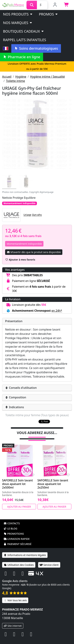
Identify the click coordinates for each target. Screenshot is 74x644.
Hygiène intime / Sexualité (48, 77)
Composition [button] (16, 397)
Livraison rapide (17, 534)
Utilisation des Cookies (19, 560)
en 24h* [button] (57, 311)
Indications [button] (15, 407)
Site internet (13, 621)
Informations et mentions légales (25, 550)
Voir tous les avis (15, 596)
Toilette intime (15, 81)
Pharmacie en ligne (22, 57)
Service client (49, 560)
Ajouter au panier (19, 502)
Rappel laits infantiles (25, 40)
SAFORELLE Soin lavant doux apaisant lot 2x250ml (53, 479)
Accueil (7, 77)
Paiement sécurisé (17, 539)
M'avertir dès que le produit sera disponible (34, 252)
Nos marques (18, 23)
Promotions (14, 529)
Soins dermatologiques (36, 48)
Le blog (10, 524)
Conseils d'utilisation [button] (21, 388)
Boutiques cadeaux (24, 31)
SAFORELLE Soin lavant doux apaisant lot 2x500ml (17, 479)
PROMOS (48, 14)
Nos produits (18, 14)
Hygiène (21, 77)
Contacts (12, 519)
